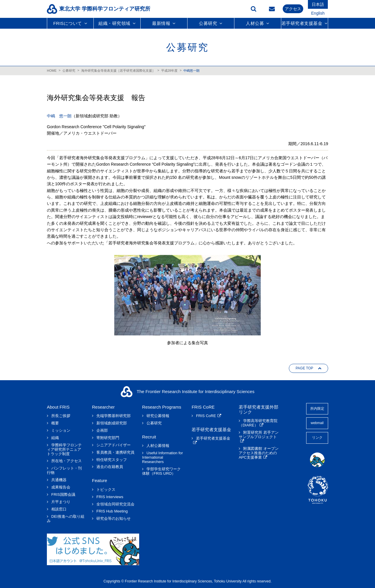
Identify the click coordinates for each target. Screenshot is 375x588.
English (318, 13)
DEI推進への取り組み (66, 519)
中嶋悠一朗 (191, 71)
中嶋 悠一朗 (59, 116)
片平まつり (61, 502)
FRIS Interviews (110, 497)
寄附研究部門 (108, 438)
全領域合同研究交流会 (115, 504)
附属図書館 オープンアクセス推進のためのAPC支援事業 (259, 453)
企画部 (102, 431)
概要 (55, 423)
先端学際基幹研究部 (114, 416)
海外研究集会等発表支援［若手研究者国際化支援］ (118, 71)
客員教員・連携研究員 (115, 452)
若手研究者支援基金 (213, 438)
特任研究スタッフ (112, 460)
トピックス (106, 490)
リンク (317, 438)
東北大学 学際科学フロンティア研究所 (105, 9)
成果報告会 (61, 487)
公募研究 (69, 71)
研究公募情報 (158, 416)
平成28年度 (169, 71)
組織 (55, 438)
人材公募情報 (158, 446)
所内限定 (317, 409)
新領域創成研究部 (112, 423)
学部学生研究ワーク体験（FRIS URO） (161, 471)
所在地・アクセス (67, 461)
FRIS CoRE (206, 416)
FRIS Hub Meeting (112, 511)
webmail (317, 423)
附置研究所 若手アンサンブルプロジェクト (259, 435)
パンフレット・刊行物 (64, 470)
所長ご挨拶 (61, 416)
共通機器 (59, 480)
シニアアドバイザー (114, 445)
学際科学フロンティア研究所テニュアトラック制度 (64, 450)
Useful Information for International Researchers (162, 457)
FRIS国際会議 (63, 495)
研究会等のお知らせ (114, 519)
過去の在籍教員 (110, 467)
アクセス (293, 9)
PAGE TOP (304, 368)
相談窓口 (59, 509)
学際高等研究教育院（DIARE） (258, 423)
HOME (52, 71)
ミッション (61, 431)
